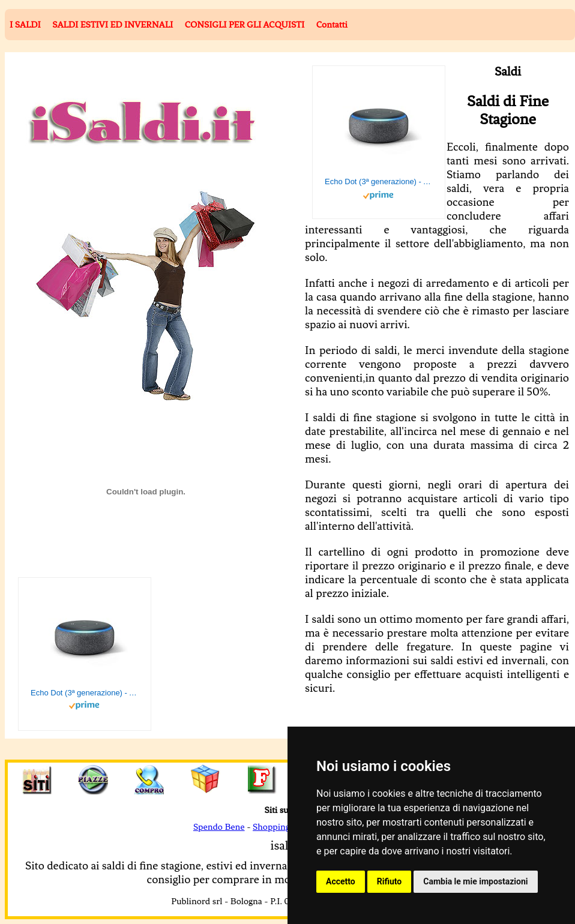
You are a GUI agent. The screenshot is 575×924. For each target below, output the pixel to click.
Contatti (332, 25)
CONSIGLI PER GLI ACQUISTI (245, 25)
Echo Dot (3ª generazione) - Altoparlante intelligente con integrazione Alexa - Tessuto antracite (379, 181)
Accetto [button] (341, 881)
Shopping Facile (284, 827)
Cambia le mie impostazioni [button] (475, 881)
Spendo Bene (219, 827)
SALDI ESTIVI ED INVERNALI (113, 25)
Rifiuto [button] (390, 881)
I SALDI (25, 25)
